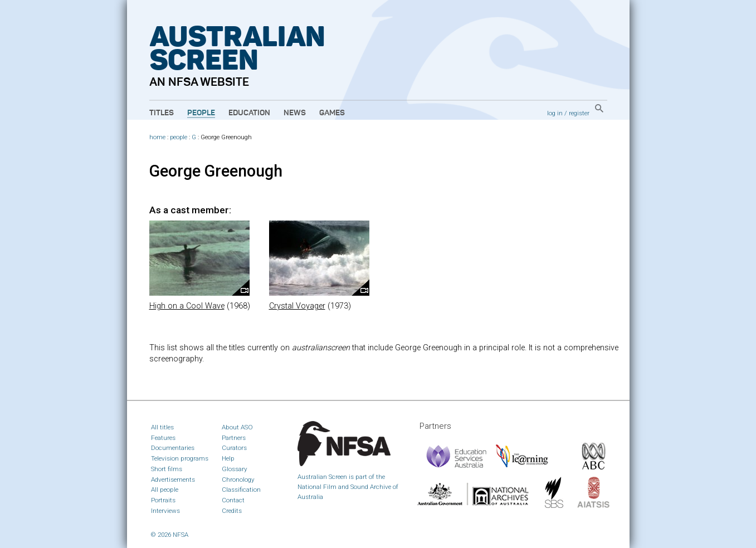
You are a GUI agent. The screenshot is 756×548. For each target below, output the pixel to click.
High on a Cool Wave (187, 306)
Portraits (163, 500)
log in (555, 113)
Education (249, 113)
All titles (162, 427)
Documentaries (173, 448)
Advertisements (173, 479)
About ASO (237, 427)
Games (332, 113)
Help (228, 458)
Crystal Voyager (297, 306)
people (179, 137)
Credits (232, 511)
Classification (241, 490)
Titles (162, 113)
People (201, 113)
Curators (234, 448)
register (579, 113)
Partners (234, 438)
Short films (167, 469)
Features (163, 438)
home (157, 137)
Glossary (235, 469)
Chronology (238, 479)
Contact (233, 500)
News (295, 113)
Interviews (165, 511)
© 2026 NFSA (170, 535)
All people (165, 490)
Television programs (180, 458)
